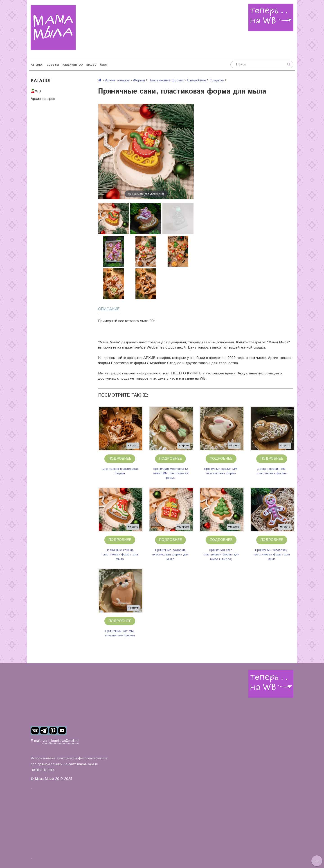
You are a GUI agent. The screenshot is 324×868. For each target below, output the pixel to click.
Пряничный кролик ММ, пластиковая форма (221, 471)
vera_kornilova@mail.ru (61, 741)
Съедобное (197, 80)
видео (91, 65)
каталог (37, 65)
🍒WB (36, 91)
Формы (139, 80)
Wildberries (155, 348)
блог (104, 65)
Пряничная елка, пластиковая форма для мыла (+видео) (221, 555)
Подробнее (120, 459)
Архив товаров (43, 99)
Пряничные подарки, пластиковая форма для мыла (170, 555)
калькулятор (73, 65)
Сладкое (217, 80)
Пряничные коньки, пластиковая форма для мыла (120, 555)
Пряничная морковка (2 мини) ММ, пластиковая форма (171, 473)
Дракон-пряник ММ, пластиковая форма (272, 471)
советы (53, 65)
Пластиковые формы (166, 80)
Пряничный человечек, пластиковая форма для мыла (272, 555)
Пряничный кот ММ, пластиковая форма (120, 633)
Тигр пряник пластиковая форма (120, 471)
